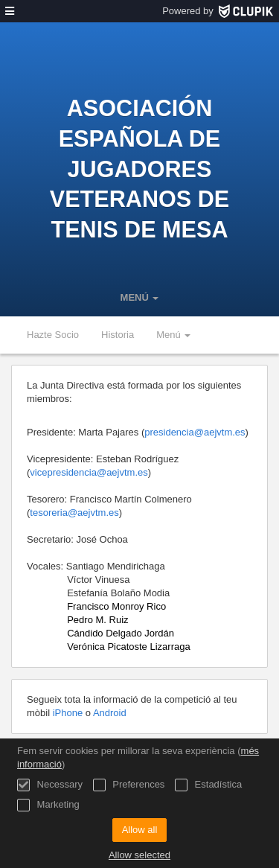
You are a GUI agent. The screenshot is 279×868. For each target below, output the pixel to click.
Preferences (129, 785)
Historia (118, 335)
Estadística (208, 785)
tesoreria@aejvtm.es (74, 513)
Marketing (48, 805)
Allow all (140, 830)
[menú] (10, 11)
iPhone (69, 713)
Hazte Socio (53, 335)
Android (110, 713)
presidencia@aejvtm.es (195, 432)
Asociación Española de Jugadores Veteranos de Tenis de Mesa (139, 169)
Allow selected (139, 855)
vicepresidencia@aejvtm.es (89, 472)
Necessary (50, 785)
